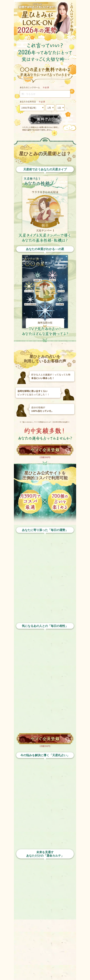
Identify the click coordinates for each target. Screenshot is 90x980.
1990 (32, 108)
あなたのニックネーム (34, 87)
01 (50, 108)
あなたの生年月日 (32, 102)
